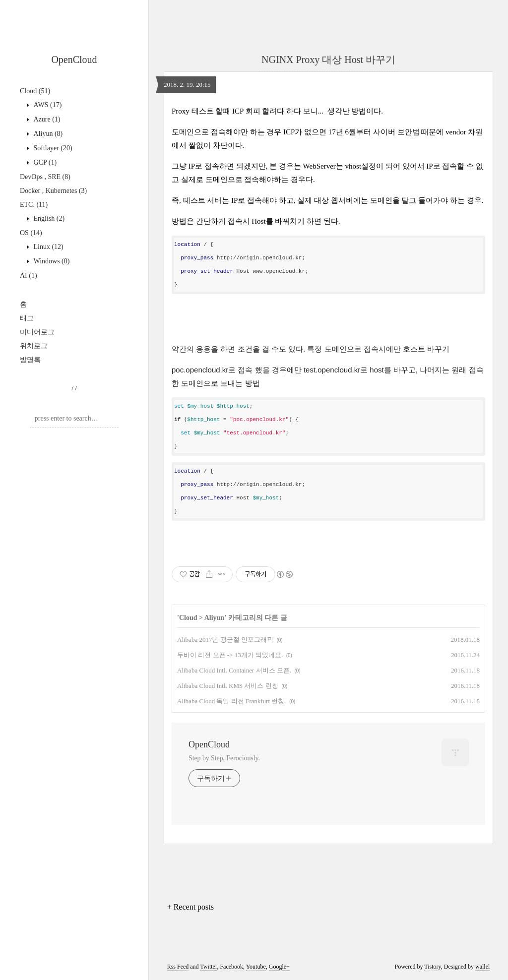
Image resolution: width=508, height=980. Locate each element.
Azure (46, 119)
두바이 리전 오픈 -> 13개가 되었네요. (230, 655)
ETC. (34, 205)
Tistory (432, 967)
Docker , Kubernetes (53, 191)
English (48, 218)
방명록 (30, 360)
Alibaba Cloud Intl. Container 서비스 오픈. (234, 670)
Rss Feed (178, 967)
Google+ (279, 967)
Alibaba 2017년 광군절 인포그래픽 (225, 640)
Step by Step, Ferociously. (224, 758)
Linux (48, 247)
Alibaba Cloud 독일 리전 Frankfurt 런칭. (232, 701)
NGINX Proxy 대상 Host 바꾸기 (328, 60)
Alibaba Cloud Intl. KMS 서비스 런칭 (228, 686)
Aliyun (47, 134)
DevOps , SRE (45, 177)
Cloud (35, 91)
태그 (27, 318)
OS (31, 233)
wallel (482, 967)
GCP (44, 162)
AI (29, 276)
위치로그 (34, 346)
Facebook (231, 967)
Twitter (208, 967)
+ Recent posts (190, 907)
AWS (47, 105)
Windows (51, 261)
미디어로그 (37, 332)
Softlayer (52, 148)
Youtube (256, 967)
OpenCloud (74, 60)
